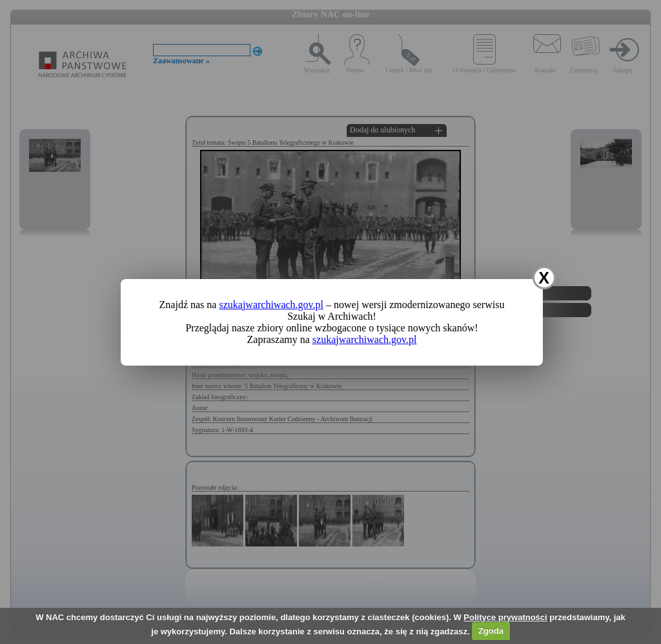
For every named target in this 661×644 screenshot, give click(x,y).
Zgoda (491, 631)
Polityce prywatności (505, 617)
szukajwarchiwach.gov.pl (271, 305)
